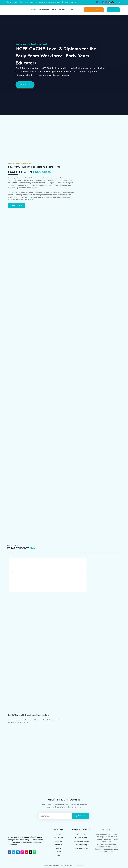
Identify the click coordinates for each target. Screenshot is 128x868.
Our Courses (44, 10)
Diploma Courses (59, 10)
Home (33, 10)
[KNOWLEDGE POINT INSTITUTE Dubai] (92, 750)
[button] (120, 2)
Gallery (71, 10)
